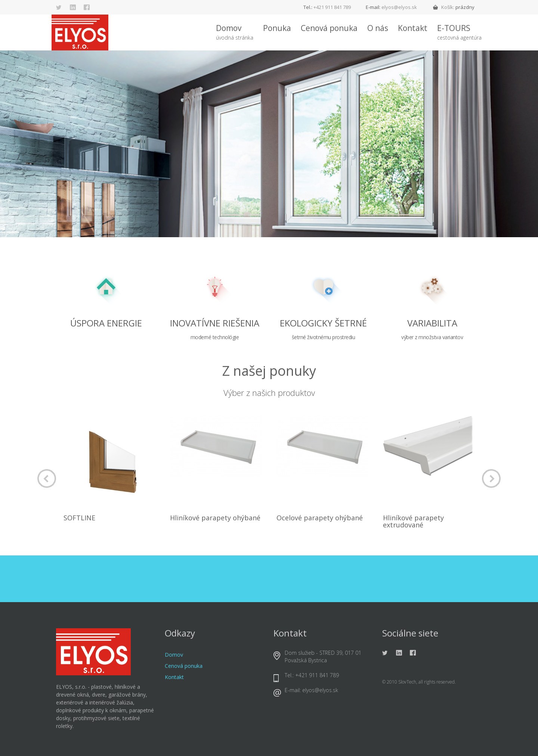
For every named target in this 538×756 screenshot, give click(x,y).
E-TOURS (459, 32)
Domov (235, 32)
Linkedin (73, 7)
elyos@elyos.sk (399, 7)
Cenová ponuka (329, 28)
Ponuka (277, 28)
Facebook (87, 7)
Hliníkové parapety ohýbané (215, 518)
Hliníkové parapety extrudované (413, 521)
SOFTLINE (79, 518)
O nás (378, 28)
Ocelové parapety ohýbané (320, 518)
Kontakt (413, 28)
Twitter (59, 7)
